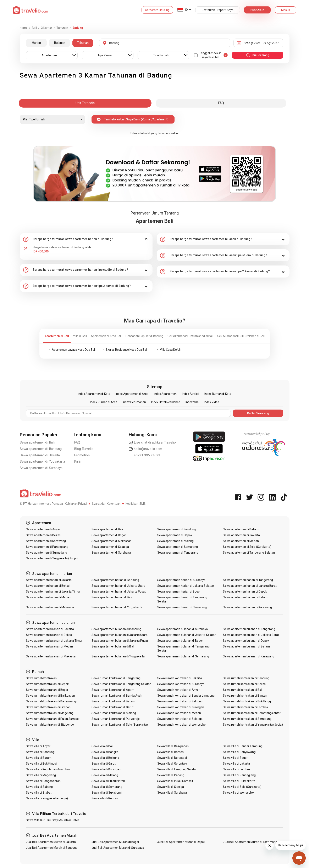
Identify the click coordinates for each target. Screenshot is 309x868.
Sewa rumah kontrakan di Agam (113, 690)
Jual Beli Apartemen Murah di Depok (181, 842)
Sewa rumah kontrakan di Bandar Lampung (186, 696)
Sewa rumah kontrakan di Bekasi (245, 684)
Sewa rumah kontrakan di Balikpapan (51, 696)
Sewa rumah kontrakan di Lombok (245, 707)
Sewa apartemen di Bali (37, 442)
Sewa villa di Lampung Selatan (177, 769)
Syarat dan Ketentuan (106, 504)
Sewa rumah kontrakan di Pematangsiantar (252, 713)
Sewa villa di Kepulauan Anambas (48, 769)
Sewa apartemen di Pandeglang (47, 547)
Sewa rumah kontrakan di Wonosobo (182, 725)
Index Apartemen (165, 394)
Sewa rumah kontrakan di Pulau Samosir (53, 719)
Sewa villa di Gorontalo (172, 764)
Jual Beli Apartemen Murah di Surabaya (118, 848)
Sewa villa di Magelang (41, 775)
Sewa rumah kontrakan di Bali (242, 690)
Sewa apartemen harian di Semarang (182, 607)
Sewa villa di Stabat (39, 793)
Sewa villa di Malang (105, 775)
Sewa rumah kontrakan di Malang (114, 713)
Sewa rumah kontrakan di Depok (47, 684)
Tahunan (83, 43)
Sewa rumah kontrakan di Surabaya (181, 684)
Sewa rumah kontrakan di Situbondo (50, 725)
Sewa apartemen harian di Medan (48, 597)
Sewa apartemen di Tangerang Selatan (249, 553)
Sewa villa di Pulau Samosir (175, 781)
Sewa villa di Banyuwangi (239, 752)
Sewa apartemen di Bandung (41, 449)
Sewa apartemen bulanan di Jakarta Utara (120, 635)
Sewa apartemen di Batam (241, 529)
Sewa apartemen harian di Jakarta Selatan (186, 586)
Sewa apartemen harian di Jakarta (49, 580)
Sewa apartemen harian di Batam (245, 597)
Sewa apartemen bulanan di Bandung (116, 629)
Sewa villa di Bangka (105, 752)
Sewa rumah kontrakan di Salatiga (180, 719)
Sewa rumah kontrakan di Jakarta (180, 678)
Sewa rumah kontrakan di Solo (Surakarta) (120, 725)
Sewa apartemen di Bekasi (44, 535)
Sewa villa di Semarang (107, 787)
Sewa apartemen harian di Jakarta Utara (118, 586)
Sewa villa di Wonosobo (238, 793)
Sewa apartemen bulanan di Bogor (180, 641)
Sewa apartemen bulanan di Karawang (249, 656)
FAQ (77, 442)
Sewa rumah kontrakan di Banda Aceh (117, 696)
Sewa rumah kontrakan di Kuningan (181, 707)
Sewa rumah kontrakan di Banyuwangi (51, 701)
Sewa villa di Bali (102, 746)
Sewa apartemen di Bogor (109, 535)
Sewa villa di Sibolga (171, 787)
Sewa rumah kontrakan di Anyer (178, 690)
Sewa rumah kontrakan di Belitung (180, 701)
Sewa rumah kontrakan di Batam (113, 701)
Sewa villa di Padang (171, 775)
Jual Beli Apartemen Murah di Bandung (52, 848)
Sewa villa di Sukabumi (107, 793)
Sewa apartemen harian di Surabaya (181, 580)
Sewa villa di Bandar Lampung (243, 746)
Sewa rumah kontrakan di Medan (179, 713)
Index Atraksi (191, 394)
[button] (86, 239)
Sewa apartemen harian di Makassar (50, 607)
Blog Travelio (84, 449)
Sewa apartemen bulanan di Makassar (51, 656)
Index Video (212, 402)
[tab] (86, 239)
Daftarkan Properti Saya (218, 10)
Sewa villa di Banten (170, 752)
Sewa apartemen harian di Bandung (115, 580)
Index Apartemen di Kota (94, 394)
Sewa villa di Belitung (105, 758)
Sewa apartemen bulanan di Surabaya (183, 629)
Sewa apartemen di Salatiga (110, 547)
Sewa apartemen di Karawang (46, 541)
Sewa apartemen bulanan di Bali (113, 646)
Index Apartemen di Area (132, 394)
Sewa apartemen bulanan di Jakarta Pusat (120, 641)
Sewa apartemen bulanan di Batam (246, 646)
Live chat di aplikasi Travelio (152, 442)
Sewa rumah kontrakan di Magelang (50, 713)
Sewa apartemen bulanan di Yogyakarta (118, 656)
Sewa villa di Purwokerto (239, 781)
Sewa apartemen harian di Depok (245, 592)
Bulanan (60, 43)
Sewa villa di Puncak (105, 798)
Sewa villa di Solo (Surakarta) (242, 787)
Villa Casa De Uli (170, 350)
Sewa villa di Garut (104, 764)
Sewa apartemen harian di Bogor (179, 592)
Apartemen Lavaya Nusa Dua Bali (74, 350)
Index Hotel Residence (166, 402)
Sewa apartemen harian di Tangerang (248, 580)
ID (186, 10)
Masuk (286, 10)
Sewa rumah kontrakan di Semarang (247, 719)
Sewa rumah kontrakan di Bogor (47, 690)
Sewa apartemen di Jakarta (40, 455)
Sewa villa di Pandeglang (239, 775)
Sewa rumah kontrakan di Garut (112, 707)
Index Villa (192, 402)
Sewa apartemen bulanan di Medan (49, 646)
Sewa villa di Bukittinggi (41, 764)
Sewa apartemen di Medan (241, 541)
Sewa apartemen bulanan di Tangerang (249, 629)
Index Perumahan (134, 402)
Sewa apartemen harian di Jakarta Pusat (119, 592)
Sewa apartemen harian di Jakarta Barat (250, 586)
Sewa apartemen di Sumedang (46, 553)
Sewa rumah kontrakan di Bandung (246, 678)
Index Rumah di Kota (218, 394)
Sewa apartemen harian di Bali (112, 597)
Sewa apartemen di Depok (175, 535)
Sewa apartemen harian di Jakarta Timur (53, 592)
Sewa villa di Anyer (38, 746)
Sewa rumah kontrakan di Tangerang (116, 678)
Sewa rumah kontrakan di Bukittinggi (247, 701)
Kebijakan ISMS (136, 504)
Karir (78, 461)
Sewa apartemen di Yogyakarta (43, 461)
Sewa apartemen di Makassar (111, 541)
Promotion (82, 455)
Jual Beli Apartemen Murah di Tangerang (250, 842)
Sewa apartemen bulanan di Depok (246, 641)
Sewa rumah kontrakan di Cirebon (48, 707)
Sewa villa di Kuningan (106, 769)
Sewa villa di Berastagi (172, 758)
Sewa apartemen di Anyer (43, 529)
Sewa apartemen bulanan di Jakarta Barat (251, 635)
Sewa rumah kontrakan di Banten (245, 696)
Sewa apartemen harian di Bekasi (48, 586)
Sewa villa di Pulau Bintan (108, 781)
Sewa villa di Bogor (235, 758)
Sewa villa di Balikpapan (173, 746)
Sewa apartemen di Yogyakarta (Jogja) (52, 558)
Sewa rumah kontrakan (41, 678)
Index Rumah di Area (104, 402)
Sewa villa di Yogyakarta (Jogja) (47, 798)
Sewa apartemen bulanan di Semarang (183, 656)
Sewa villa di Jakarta (236, 764)
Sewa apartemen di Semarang (178, 547)
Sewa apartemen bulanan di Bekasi (49, 635)
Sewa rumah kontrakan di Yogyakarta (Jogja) (253, 725)
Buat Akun (257, 10)
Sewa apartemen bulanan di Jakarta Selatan (187, 635)
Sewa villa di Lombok (237, 769)
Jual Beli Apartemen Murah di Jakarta (51, 842)
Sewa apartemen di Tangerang (178, 553)
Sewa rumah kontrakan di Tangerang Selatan (121, 684)
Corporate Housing (157, 10)
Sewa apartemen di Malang (175, 541)
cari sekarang (258, 55)
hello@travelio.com (145, 449)
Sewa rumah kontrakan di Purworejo (116, 719)
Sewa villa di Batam (39, 758)
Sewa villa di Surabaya (172, 793)
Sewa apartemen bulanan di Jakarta (50, 629)
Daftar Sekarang (258, 413)
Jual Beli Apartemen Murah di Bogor (115, 842)
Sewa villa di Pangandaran (43, 781)
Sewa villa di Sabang (39, 787)
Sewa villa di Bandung (40, 752)
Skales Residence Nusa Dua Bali (127, 350)
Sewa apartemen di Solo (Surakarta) (247, 547)
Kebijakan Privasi (76, 504)
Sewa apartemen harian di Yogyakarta (117, 607)
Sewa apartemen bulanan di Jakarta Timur (54, 641)
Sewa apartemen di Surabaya (41, 468)
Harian (36, 43)
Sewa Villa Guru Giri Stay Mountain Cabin (53, 820)
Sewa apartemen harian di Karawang (247, 607)
